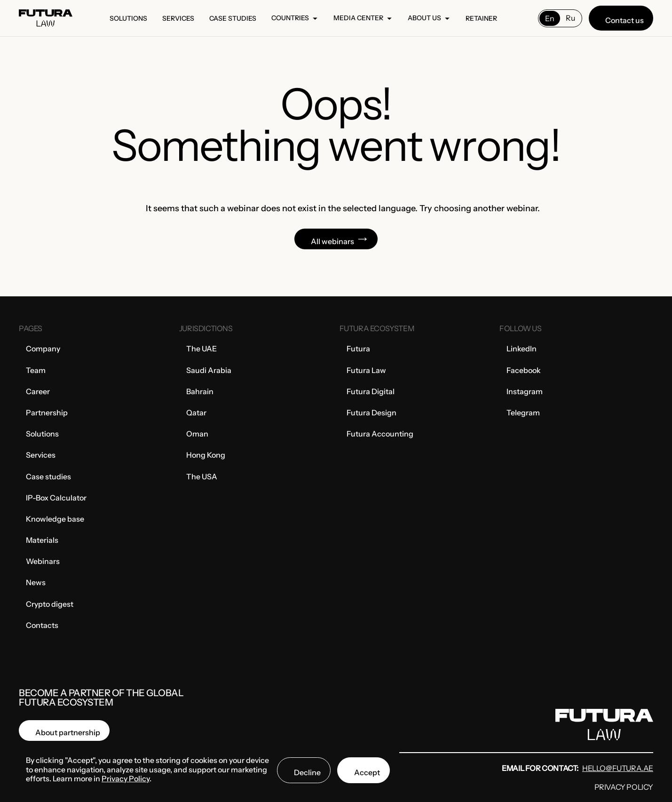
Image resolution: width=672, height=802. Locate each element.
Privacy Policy (624, 787)
